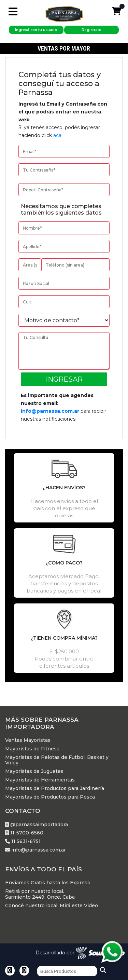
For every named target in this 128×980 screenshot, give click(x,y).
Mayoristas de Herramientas (40, 780)
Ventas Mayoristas (28, 740)
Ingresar (64, 379)
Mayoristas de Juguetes (34, 771)
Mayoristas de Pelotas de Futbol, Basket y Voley (57, 760)
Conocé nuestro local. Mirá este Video (52, 906)
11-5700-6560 (24, 833)
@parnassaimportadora (37, 825)
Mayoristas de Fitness (32, 749)
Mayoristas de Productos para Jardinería (55, 788)
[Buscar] (67, 971)
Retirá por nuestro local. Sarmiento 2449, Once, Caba (40, 894)
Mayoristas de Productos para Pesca (50, 797)
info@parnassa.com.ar (50, 411)
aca (57, 135)
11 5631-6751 (23, 841)
